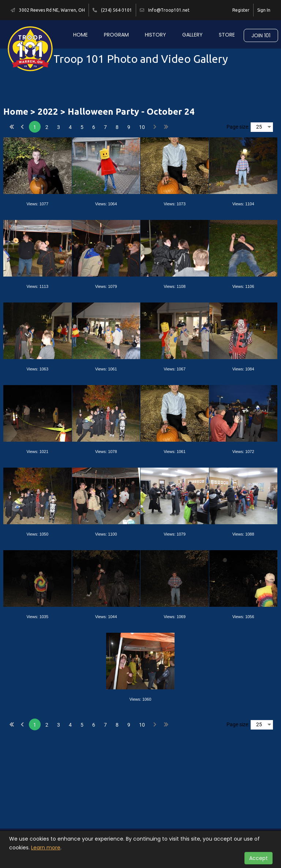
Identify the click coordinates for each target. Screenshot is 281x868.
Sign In (264, 10)
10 (142, 127)
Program (116, 35)
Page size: (238, 127)
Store (227, 35)
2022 (48, 112)
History (156, 35)
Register (241, 10)
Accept (258, 858)
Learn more (46, 848)
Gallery (192, 35)
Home (80, 35)
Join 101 (261, 35)
